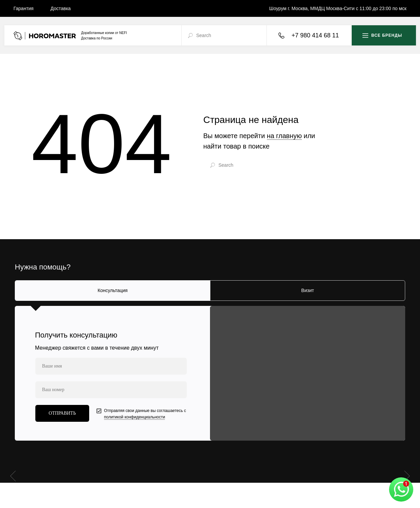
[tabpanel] (210, 373)
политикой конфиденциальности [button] (134, 417)
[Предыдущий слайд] (13, 476)
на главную (284, 136)
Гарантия (24, 8)
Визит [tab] (308, 290)
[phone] (111, 390)
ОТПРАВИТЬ (62, 413)
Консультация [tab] (113, 290)
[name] (111, 366)
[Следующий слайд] (407, 476)
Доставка (61, 8)
